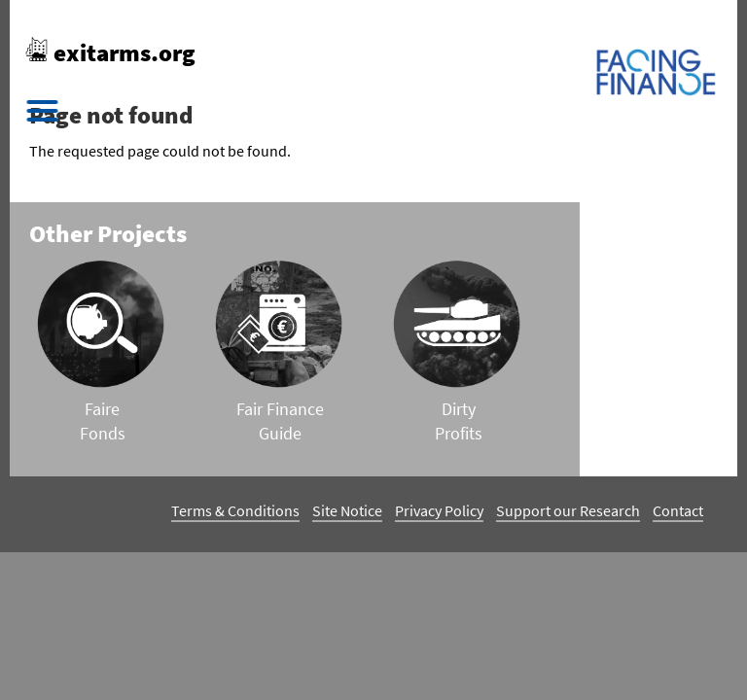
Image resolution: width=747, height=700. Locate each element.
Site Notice (347, 510)
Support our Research (568, 510)
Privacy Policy (439, 510)
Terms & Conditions (235, 510)
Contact (678, 510)
